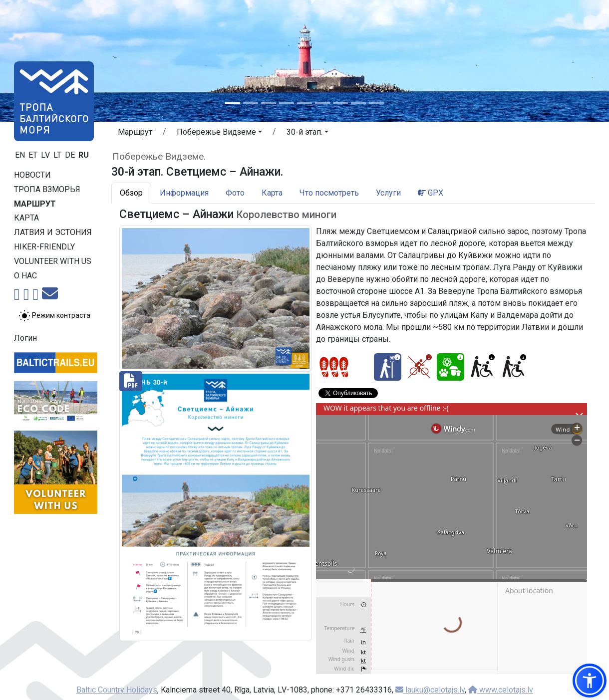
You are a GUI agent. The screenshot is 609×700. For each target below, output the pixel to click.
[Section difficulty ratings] (334, 367)
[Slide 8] (358, 103)
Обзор (131, 193)
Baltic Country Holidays (117, 690)
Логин (25, 338)
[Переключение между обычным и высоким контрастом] (54, 316)
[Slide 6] (322, 103)
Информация (184, 193)
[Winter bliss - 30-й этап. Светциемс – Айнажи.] (388, 367)
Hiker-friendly (44, 247)
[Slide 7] (340, 103)
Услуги (388, 193)
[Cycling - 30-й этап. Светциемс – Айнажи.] (419, 367)
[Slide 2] (251, 103)
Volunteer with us (53, 261)
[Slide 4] (287, 103)
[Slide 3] (269, 103)
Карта (26, 218)
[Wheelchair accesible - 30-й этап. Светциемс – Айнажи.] (482, 367)
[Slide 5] (304, 103)
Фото (235, 193)
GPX (431, 193)
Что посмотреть (329, 193)
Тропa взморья (47, 189)
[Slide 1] (233, 103)
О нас (25, 276)
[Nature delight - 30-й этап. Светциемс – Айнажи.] (451, 367)
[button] (219, 134)
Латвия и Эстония (53, 232)
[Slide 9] (376, 103)
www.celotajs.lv (501, 690)
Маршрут (35, 204)
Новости (32, 175)
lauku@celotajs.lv (430, 690)
